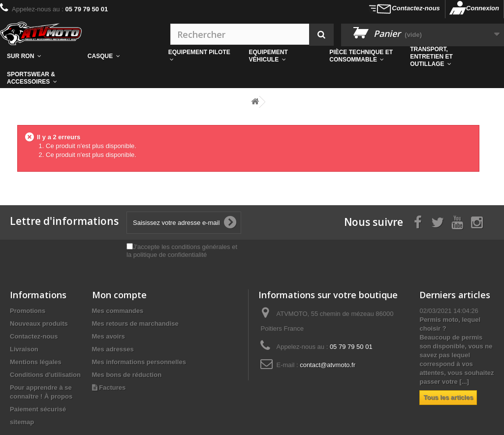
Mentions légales (36, 362)
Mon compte (119, 295)
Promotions (28, 311)
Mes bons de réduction (127, 375)
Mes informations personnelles (139, 362)
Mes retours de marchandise (135, 324)
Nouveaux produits (39, 324)
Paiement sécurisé (38, 409)
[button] (363, 56)
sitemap (22, 422)
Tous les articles (448, 397)
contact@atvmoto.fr (328, 365)
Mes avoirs (109, 336)
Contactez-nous (416, 8)
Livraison (24, 349)
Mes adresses (113, 349)
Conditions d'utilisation (45, 375)
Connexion (483, 8)
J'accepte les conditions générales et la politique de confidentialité (182, 251)
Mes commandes (118, 311)
